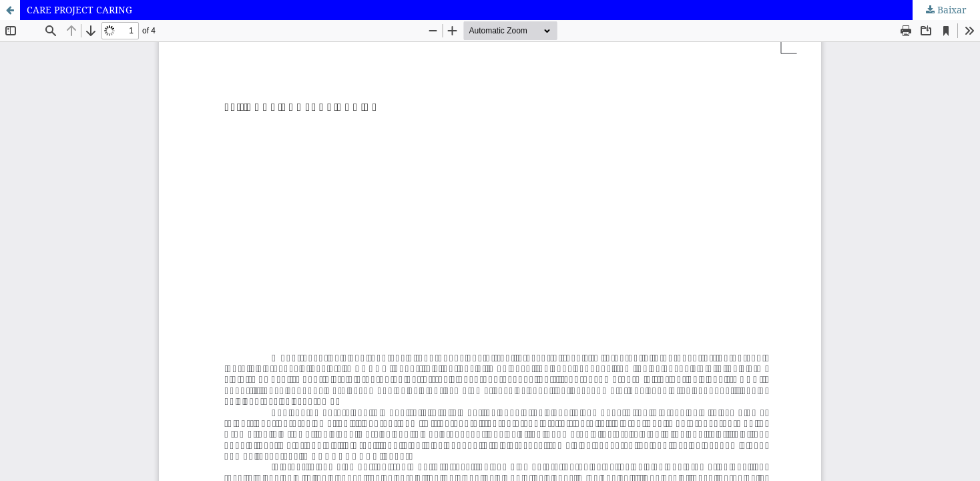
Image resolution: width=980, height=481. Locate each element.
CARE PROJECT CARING (79, 10)
